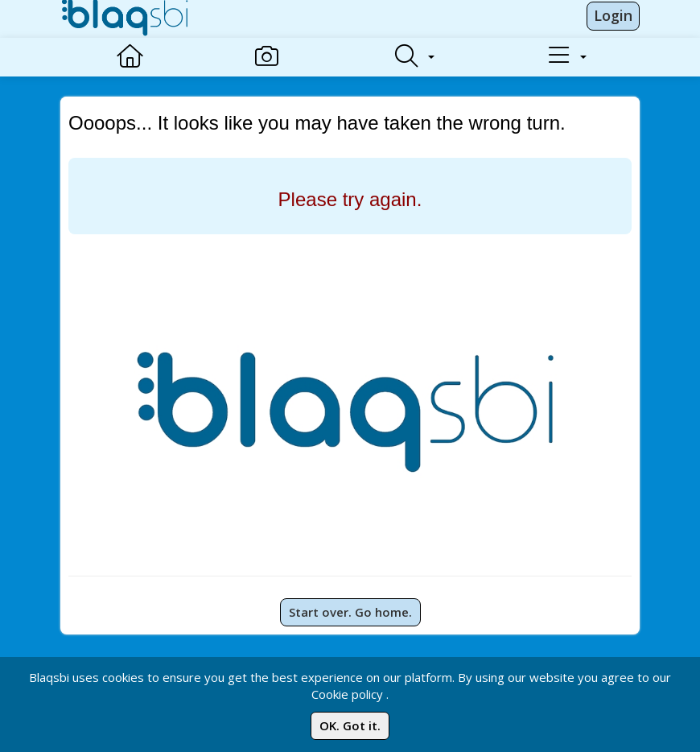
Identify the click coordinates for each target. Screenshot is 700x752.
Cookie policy (347, 694)
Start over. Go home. (350, 612)
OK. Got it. (350, 725)
